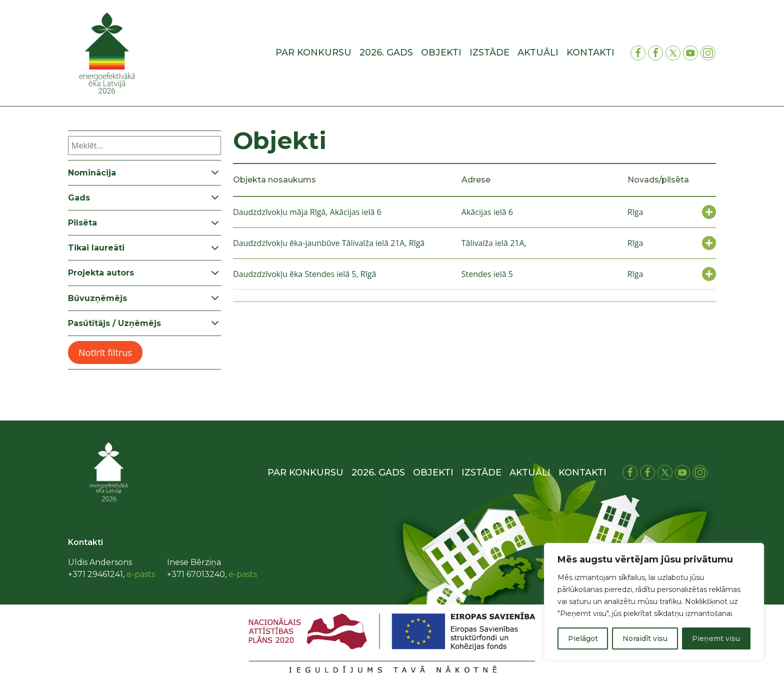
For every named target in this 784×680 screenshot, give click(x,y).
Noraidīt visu (645, 638)
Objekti (441, 52)
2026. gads (386, 52)
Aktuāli (538, 52)
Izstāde (489, 52)
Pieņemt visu (716, 638)
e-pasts (141, 574)
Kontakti (590, 52)
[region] (654, 601)
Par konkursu (313, 52)
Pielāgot (583, 638)
